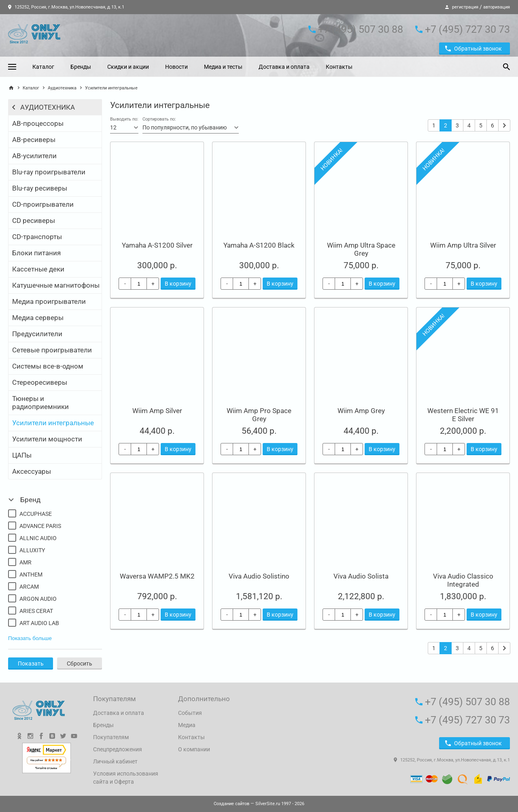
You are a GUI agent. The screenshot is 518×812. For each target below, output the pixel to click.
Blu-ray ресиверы (40, 188)
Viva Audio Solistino (259, 576)
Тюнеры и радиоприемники (40, 403)
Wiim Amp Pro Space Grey (259, 415)
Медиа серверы (38, 318)
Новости (176, 67)
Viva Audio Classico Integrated (463, 580)
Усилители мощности (47, 439)
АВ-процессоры (38, 123)
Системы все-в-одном (48, 366)
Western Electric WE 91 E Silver (463, 415)
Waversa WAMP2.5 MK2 (157, 576)
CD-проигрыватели (43, 204)
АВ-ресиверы (34, 140)
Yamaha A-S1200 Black (259, 245)
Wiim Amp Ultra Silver (463, 245)
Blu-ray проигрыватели (49, 172)
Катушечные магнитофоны (56, 285)
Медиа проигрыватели (49, 301)
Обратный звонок (473, 49)
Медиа (187, 725)
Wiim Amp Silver (157, 411)
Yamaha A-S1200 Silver (157, 245)
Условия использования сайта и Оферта (126, 778)
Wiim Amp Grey (361, 411)
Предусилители (37, 334)
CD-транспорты (37, 237)
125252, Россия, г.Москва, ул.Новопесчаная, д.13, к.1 (66, 7)
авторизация (497, 7)
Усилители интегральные (53, 423)
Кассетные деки (38, 269)
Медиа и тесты (223, 67)
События (190, 713)
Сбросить (80, 664)
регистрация (465, 7)
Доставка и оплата (284, 67)
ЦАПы (22, 455)
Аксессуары (32, 471)
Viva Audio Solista (361, 576)
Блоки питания (36, 253)
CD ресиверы (34, 220)
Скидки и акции (128, 67)
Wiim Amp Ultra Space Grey (361, 249)
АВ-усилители (34, 156)
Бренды (81, 67)
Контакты (339, 67)
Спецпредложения (118, 749)
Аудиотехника (62, 88)
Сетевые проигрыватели (52, 350)
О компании (194, 749)
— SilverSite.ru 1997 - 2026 (259, 804)
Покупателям (111, 737)
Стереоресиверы (40, 382)
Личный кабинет (115, 761)
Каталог (43, 67)
